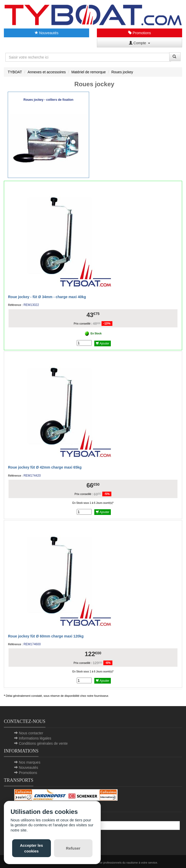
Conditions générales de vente (43, 743)
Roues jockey (122, 72)
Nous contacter (31, 733)
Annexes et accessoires (47, 72)
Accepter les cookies (31, 848)
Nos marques (30, 762)
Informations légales (35, 738)
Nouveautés (47, 33)
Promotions (140, 33)
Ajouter (103, 343)
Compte (140, 43)
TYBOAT (15, 72)
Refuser (73, 848)
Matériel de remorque (88, 72)
